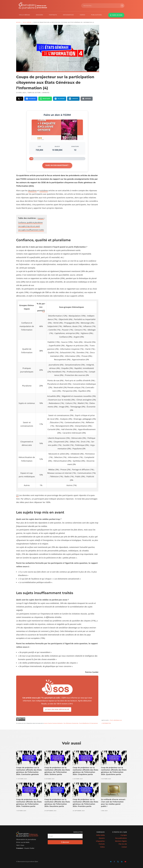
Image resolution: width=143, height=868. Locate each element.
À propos (124, 835)
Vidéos (102, 847)
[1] (44, 311)
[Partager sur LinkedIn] (73, 99)
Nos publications (121, 838)
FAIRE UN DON (116, 15)
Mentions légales (121, 841)
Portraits (102, 844)
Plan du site (123, 844)
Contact (124, 847)
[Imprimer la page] (87, 99)
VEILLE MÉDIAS (25, 15)
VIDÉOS (83, 15)
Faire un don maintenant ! (57, 165)
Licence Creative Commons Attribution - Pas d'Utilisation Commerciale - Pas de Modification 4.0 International (71, 723)
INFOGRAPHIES (68, 15)
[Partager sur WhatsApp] (45, 99)
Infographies (100, 841)
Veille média (100, 835)
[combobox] (101, 6)
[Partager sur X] (20, 99)
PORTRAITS (53, 15)
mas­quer (41, 218)
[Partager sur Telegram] (60, 99)
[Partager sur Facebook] (31, 99)
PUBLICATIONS (97, 15)
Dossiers (102, 838)
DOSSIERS (39, 15)
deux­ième (32, 190)
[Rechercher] (122, 6)
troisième (44, 190)
